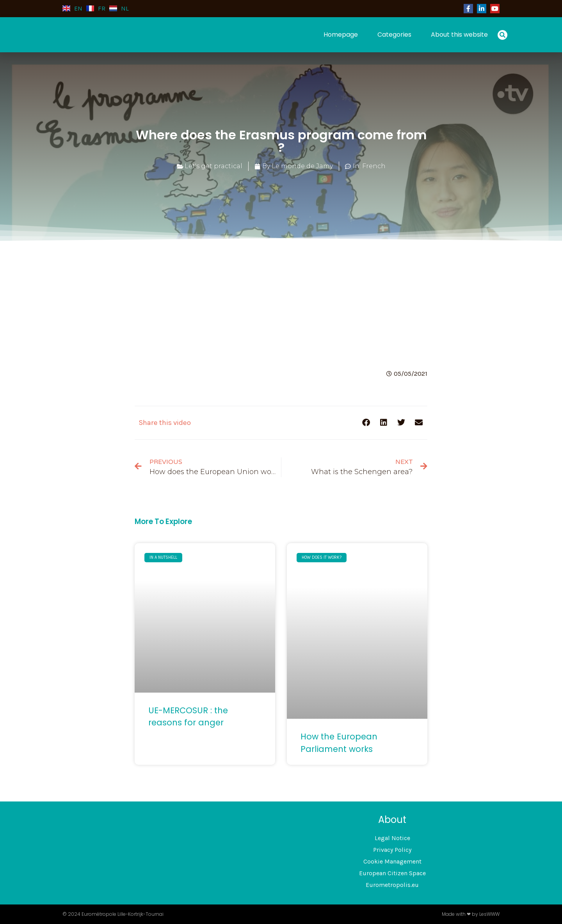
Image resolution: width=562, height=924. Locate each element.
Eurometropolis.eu (392, 885)
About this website (459, 35)
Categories (394, 35)
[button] (502, 35)
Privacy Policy (392, 850)
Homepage (341, 35)
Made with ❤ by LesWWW (471, 914)
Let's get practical (213, 166)
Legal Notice (392, 838)
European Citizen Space (392, 873)
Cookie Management (392, 861)
